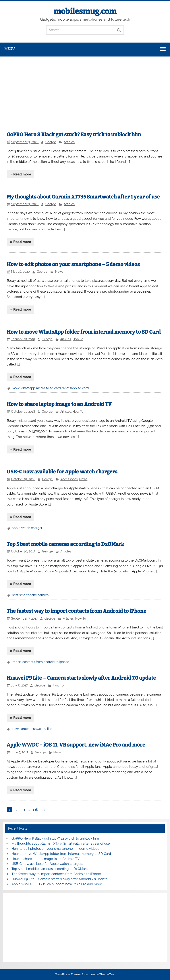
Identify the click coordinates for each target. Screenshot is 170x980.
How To (78, 339)
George (51, 142)
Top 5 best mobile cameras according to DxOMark (65, 544)
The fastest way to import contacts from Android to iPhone (76, 611)
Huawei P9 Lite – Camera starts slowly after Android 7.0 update (81, 678)
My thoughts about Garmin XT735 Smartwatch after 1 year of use (83, 197)
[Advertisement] (85, 90)
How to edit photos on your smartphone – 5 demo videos (73, 264)
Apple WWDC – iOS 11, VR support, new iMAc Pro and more (76, 745)
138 (35, 810)
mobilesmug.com (85, 11)
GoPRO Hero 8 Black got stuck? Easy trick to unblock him (74, 135)
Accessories (69, 479)
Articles (69, 142)
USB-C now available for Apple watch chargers (62, 472)
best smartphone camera (30, 595)
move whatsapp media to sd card (36, 388)
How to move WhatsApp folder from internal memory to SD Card (84, 332)
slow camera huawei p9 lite (32, 729)
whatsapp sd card (76, 388)
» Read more (21, 174)
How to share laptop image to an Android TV (59, 404)
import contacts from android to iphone (41, 662)
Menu (10, 49)
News (59, 272)
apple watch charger (27, 528)
